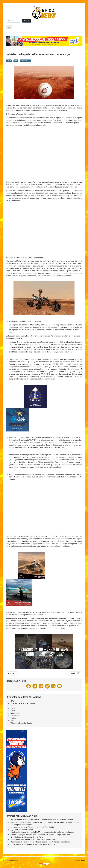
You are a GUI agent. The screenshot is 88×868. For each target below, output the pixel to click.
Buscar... (6, 19)
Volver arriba (80, 860)
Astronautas (15, 716)
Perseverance (25, 61)
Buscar (27, 21)
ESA (12, 721)
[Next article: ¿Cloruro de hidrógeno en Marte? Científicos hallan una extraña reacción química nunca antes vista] (75, 673)
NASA (9, 61)
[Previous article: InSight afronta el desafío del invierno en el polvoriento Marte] (12, 673)
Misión (13, 718)
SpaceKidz (15, 713)
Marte (13, 708)
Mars (16, 61)
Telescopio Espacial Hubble (21, 723)
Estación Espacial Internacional (23, 703)
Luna (12, 706)
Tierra (13, 711)
